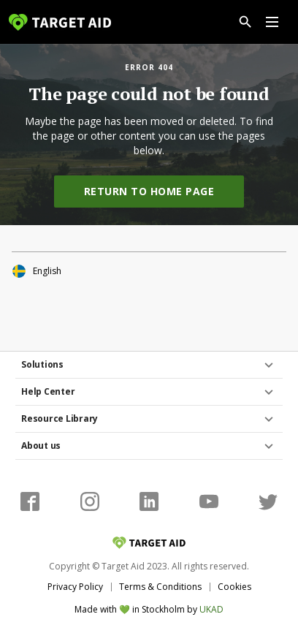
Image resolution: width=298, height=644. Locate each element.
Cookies (234, 587)
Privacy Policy (75, 587)
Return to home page (149, 191)
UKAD (211, 609)
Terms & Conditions (160, 587)
